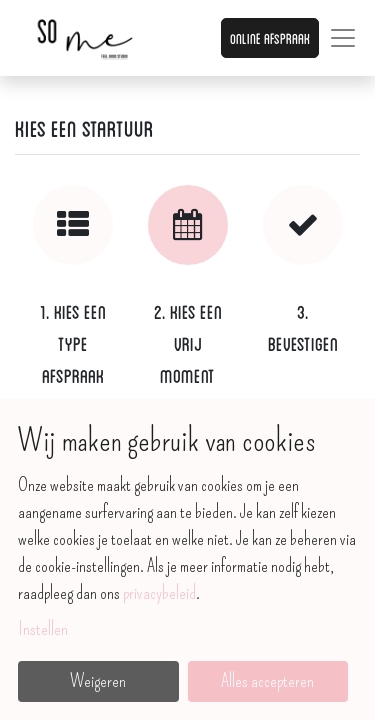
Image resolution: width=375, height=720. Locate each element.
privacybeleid (159, 593)
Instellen (43, 629)
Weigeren (98, 681)
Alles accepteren (267, 681)
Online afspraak (270, 37)
